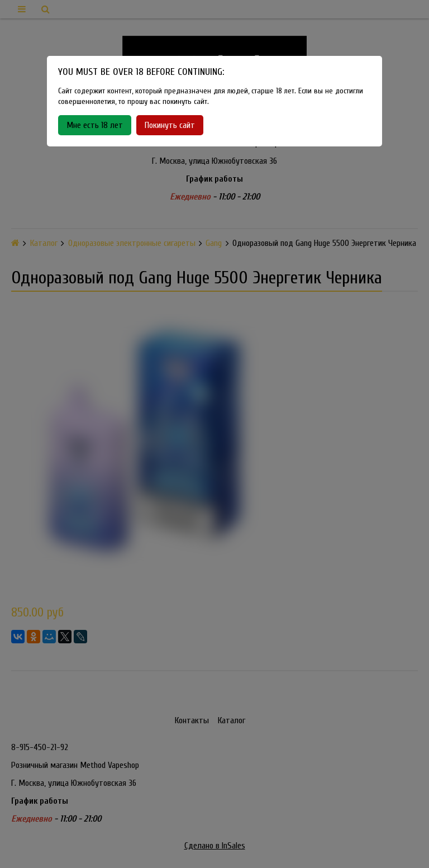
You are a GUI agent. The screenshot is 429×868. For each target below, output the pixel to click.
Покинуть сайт (170, 125)
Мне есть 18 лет (95, 125)
